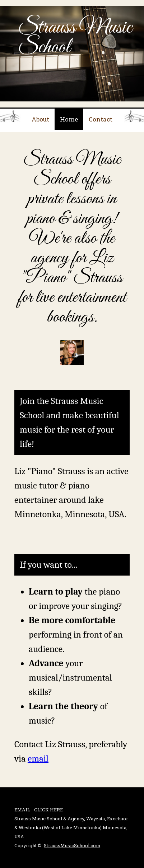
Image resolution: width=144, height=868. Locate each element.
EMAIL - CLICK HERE (39, 810)
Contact (101, 119)
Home (69, 119)
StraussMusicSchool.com (72, 845)
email (38, 759)
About (40, 119)
